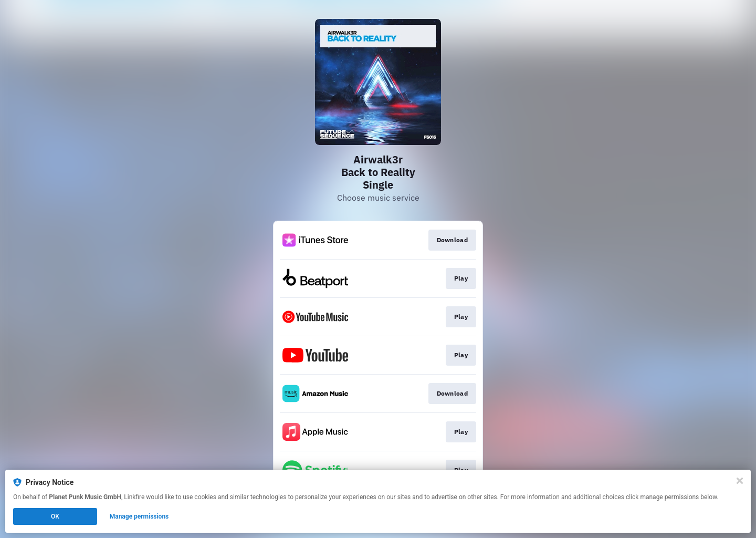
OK (55, 516)
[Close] (740, 481)
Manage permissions (139, 516)
